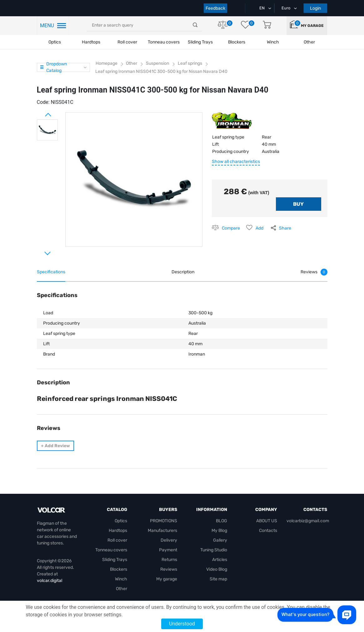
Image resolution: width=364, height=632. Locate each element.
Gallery (220, 540)
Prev (40, 112)
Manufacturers (162, 531)
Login (315, 8)
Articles (220, 560)
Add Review (55, 446)
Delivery (169, 540)
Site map (218, 579)
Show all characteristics (236, 162)
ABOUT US (267, 521)
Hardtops (91, 42)
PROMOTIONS (164, 521)
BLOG (222, 521)
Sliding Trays (200, 42)
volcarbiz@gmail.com (308, 521)
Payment (168, 550)
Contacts (268, 531)
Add (259, 228)
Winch (121, 579)
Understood (182, 624)
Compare (231, 228)
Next (40, 251)
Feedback (215, 8)
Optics (55, 42)
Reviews (169, 569)
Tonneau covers (164, 42)
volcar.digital (50, 581)
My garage (312, 26)
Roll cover (127, 42)
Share (285, 228)
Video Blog (217, 569)
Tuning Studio (214, 550)
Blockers (119, 569)
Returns (169, 560)
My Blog (219, 531)
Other (122, 589)
